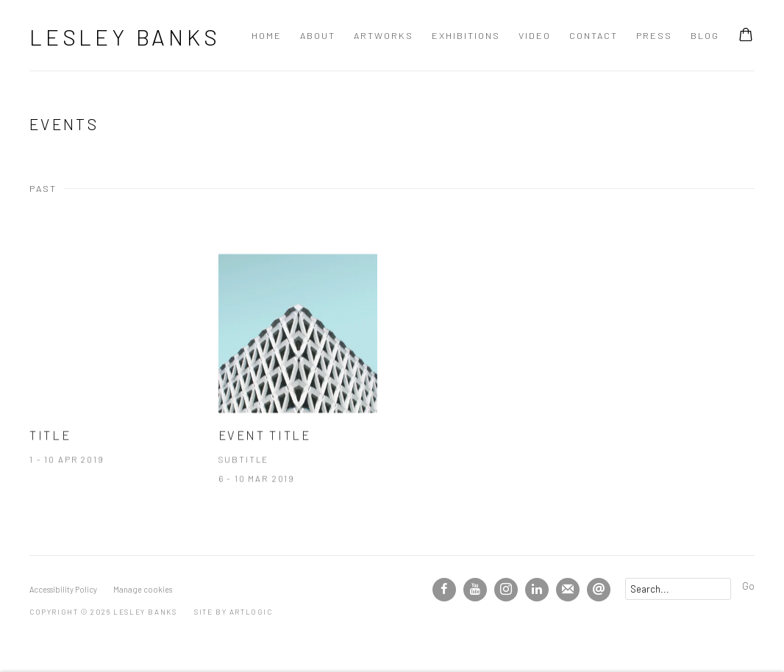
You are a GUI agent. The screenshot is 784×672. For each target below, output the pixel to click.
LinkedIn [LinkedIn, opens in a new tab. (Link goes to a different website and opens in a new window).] (537, 590)
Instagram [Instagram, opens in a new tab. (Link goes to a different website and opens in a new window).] (506, 590)
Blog (705, 35)
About (318, 35)
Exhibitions (466, 35)
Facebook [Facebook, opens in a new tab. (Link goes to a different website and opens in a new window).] (444, 590)
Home (267, 35)
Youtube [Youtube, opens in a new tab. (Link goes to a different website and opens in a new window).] (475, 590)
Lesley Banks (125, 37)
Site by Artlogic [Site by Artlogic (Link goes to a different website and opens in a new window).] (234, 612)
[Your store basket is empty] (746, 36)
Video (535, 35)
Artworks (384, 35)
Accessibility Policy (63, 589)
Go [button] (748, 585)
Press (654, 35)
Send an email (599, 590)
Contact (594, 35)
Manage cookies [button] (143, 589)
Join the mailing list (568, 590)
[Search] (678, 589)
